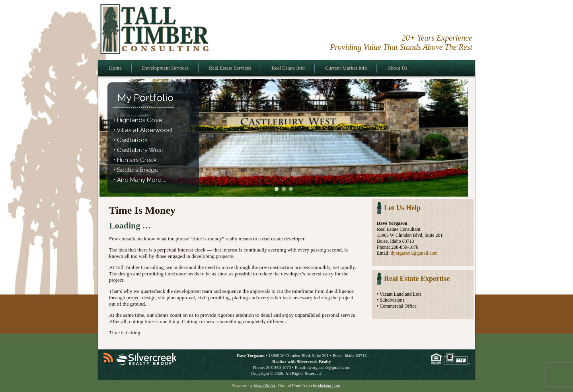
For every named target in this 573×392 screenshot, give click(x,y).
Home (115, 68)
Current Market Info (346, 68)
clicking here (329, 386)
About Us (397, 68)
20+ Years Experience (437, 38)
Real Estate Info (288, 68)
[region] (284, 138)
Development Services (165, 68)
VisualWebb (264, 386)
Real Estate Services (230, 68)
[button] (277, 189)
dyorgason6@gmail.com (414, 253)
